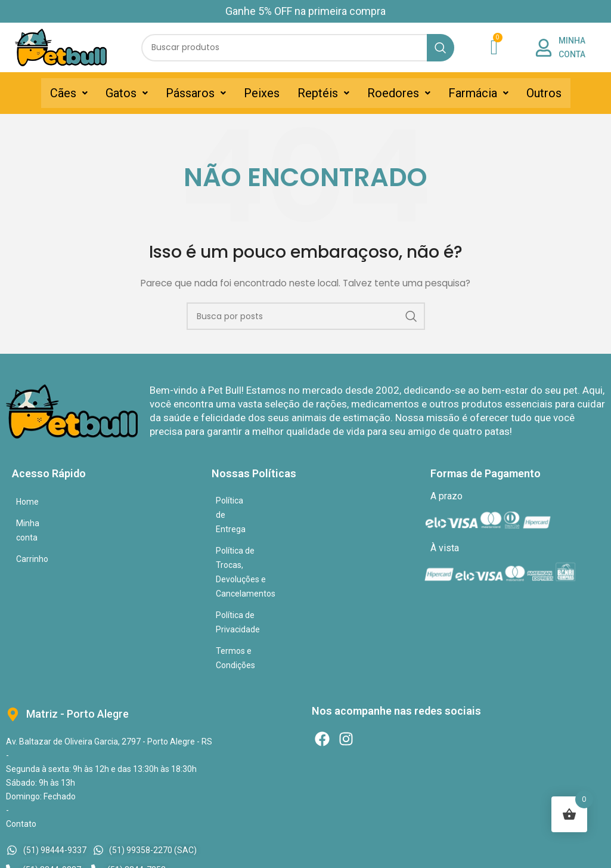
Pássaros (196, 93)
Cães (69, 93)
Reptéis (323, 93)
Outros (544, 93)
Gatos (127, 93)
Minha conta (39, 523)
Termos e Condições (254, 565)
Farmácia (478, 93)
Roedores (399, 93)
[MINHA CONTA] (544, 48)
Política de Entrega (251, 501)
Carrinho (32, 545)
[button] (69, 93)
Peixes (262, 93)
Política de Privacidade (258, 543)
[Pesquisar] (298, 48)
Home (27, 502)
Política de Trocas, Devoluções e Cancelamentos (306, 522)
